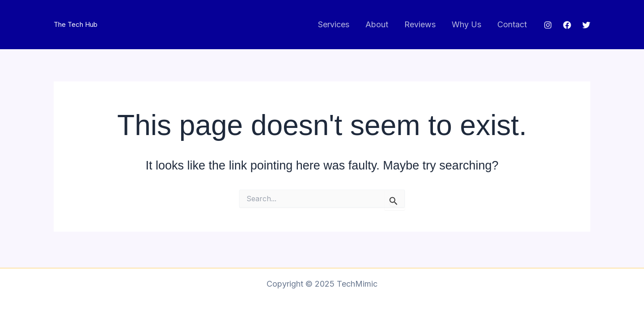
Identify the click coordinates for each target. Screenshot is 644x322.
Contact (512, 24)
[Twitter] (586, 25)
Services (334, 24)
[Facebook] (567, 25)
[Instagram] (548, 25)
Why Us (466, 24)
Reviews (420, 24)
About (377, 24)
